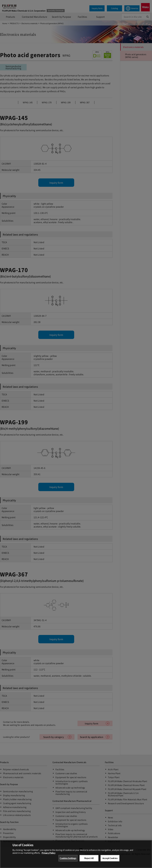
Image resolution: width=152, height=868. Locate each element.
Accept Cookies (110, 859)
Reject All (89, 859)
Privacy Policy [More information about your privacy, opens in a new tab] (48, 853)
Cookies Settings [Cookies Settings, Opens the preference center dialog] (68, 859)
